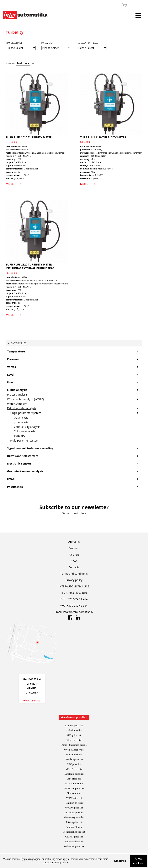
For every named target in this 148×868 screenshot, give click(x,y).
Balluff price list (74, 730)
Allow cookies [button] (138, 861)
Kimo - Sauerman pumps (74, 745)
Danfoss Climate (74, 827)
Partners (74, 554)
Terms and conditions (74, 574)
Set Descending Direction (34, 64)
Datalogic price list (74, 774)
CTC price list (74, 764)
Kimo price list (74, 740)
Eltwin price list (74, 822)
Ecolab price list (74, 754)
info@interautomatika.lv (78, 612)
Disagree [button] (120, 861)
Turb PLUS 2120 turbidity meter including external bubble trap (30, 266)
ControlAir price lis (74, 812)
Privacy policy (61, 863)
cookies (16, 859)
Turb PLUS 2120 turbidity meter (103, 137)
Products (74, 548)
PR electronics (74, 793)
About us (74, 542)
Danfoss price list (74, 725)
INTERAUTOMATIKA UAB (74, 586)
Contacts (74, 567)
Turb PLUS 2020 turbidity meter (29, 137)
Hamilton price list (74, 803)
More (13, 184)
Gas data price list (74, 759)
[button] (111, 861)
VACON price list (74, 808)
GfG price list (74, 735)
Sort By (10, 63)
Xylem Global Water (74, 750)
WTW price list (74, 798)
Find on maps (32, 701)
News (74, 561)
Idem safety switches (74, 817)
